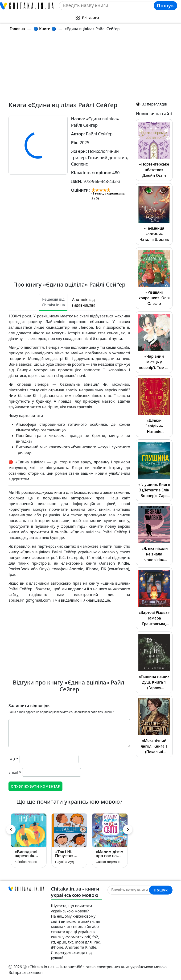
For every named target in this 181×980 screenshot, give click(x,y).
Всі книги (90, 18)
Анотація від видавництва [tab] (83, 302)
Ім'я (14, 759)
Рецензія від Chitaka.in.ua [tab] (53, 302)
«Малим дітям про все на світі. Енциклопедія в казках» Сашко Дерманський (110, 854)
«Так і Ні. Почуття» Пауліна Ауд (67, 854)
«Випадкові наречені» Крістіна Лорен (26, 854)
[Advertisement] (93, 68)
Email (15, 772)
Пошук (165, 6)
